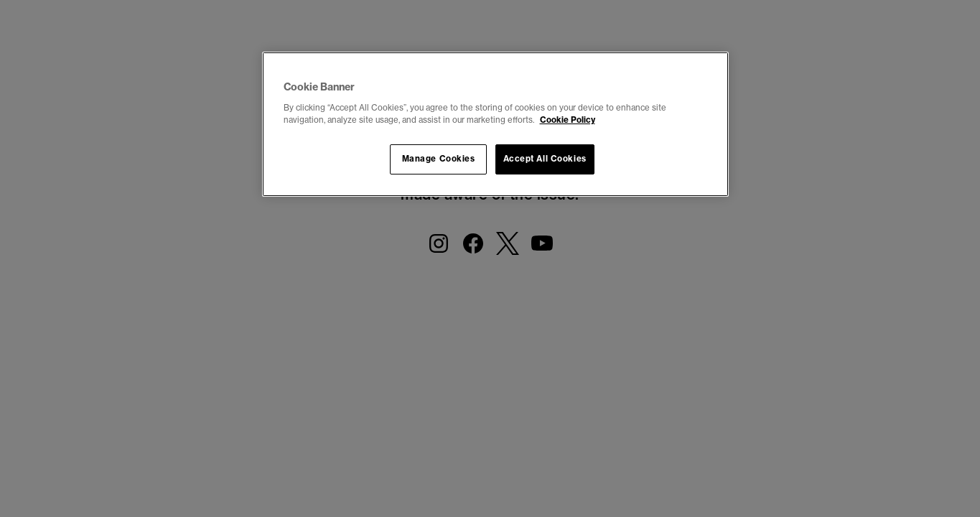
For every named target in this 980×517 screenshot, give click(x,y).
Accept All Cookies (545, 159)
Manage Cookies (439, 159)
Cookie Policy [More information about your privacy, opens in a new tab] (568, 120)
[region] (495, 124)
